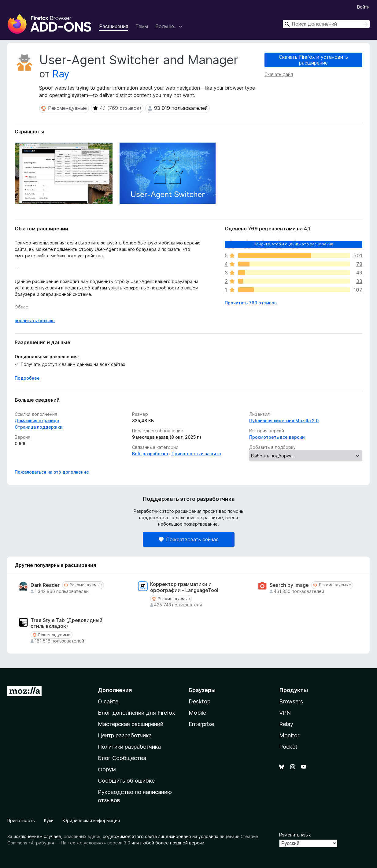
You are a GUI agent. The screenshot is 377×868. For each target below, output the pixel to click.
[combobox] (326, 24)
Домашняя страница (37, 421)
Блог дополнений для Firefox (137, 713)
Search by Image (289, 585)
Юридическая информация (91, 820)
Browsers (291, 701)
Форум (107, 769)
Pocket (288, 747)
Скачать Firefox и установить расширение (313, 60)
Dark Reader (45, 585)
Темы (142, 26)
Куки (49, 820)
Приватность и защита (196, 454)
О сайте (108, 701)
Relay (286, 724)
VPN (285, 713)
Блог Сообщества (122, 758)
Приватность (21, 820)
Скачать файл (279, 74)
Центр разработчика (125, 735)
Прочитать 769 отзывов (251, 303)
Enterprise (201, 724)
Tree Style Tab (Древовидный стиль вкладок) (67, 623)
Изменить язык (295, 835)
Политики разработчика (129, 747)
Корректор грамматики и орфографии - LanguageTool (184, 587)
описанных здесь (82, 836)
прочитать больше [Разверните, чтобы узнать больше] (35, 320)
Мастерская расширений (131, 724)
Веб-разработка (150, 454)
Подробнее (27, 378)
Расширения (114, 26)
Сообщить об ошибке (126, 781)
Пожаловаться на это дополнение (52, 472)
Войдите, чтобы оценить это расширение (294, 244)
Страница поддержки (39, 427)
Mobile (197, 713)
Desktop (200, 701)
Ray (61, 74)
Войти (363, 7)
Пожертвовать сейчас (189, 539)
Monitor (289, 735)
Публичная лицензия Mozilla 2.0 (284, 421)
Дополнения (115, 690)
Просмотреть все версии (277, 437)
